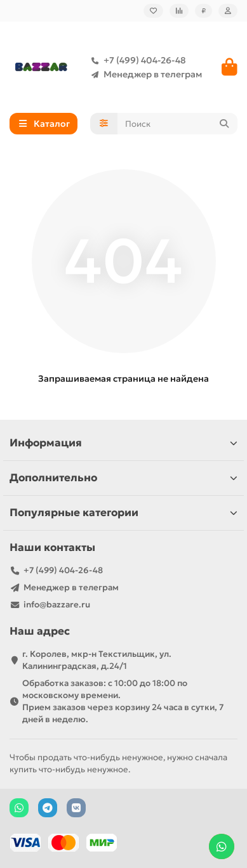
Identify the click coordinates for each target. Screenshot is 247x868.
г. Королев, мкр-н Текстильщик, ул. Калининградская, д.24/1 (97, 660)
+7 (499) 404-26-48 (136, 60)
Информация (123, 443)
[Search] (178, 124)
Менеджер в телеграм (144, 74)
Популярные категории (123, 513)
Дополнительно (123, 478)
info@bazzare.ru (57, 605)
